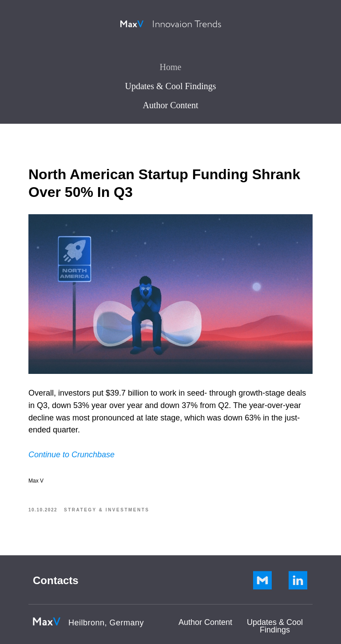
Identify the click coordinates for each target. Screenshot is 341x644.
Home (171, 67)
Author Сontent (205, 622)
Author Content (171, 105)
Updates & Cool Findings (170, 86)
